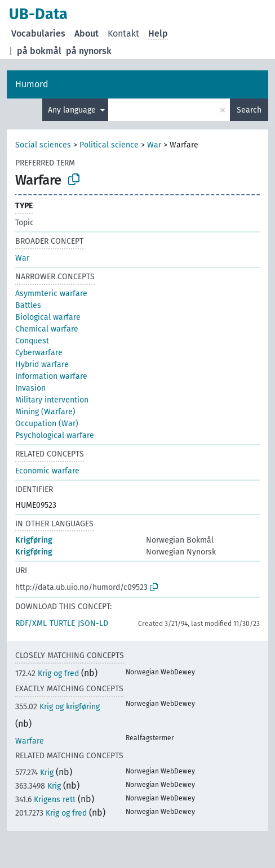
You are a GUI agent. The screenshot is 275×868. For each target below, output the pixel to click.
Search (249, 110)
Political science (109, 145)
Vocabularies (38, 33)
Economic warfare (47, 471)
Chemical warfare (47, 329)
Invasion (30, 388)
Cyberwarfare (39, 353)
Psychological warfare (55, 435)
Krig (34, 773)
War (154, 145)
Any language (73, 110)
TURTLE (62, 623)
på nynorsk (89, 51)
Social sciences (43, 145)
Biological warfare (48, 317)
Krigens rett (45, 800)
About (87, 33)
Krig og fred (47, 674)
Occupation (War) (47, 424)
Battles (28, 305)
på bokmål (39, 51)
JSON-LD (93, 623)
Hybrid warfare (42, 364)
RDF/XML (31, 623)
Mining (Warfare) (45, 412)
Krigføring (34, 540)
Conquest (32, 341)
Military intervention (52, 400)
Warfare (30, 741)
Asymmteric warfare (51, 294)
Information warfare (51, 376)
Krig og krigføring (57, 707)
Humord (32, 84)
